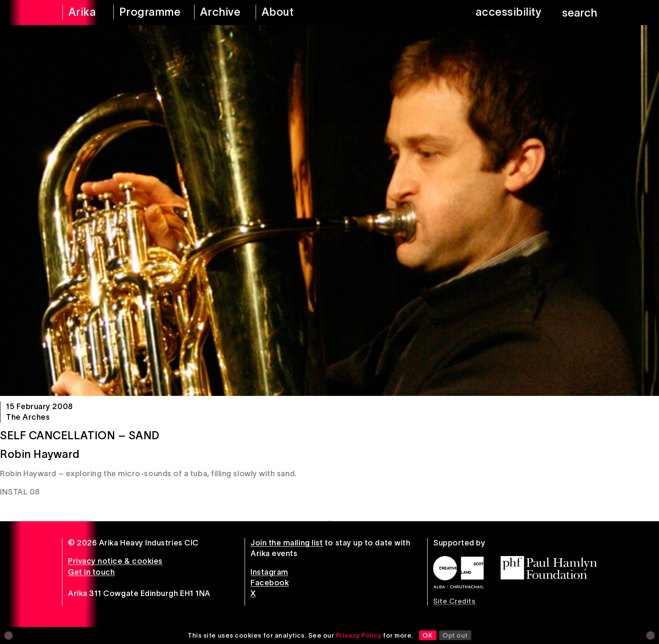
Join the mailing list (287, 543)
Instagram (269, 572)
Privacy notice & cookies (115, 561)
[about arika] (289, 13)
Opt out (455, 635)
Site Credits (454, 601)
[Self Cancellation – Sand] (329, 210)
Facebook (270, 583)
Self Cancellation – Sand (80, 435)
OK (428, 635)
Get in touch (91, 572)
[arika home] (82, 13)
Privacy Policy (359, 635)
